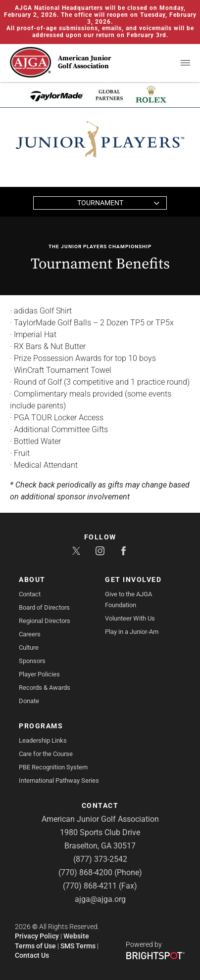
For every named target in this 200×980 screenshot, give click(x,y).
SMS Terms (78, 946)
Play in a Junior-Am (132, 632)
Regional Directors (45, 621)
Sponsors (32, 661)
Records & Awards (45, 688)
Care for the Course (46, 754)
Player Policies (39, 674)
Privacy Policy (37, 936)
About (32, 579)
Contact (30, 594)
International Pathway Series (59, 780)
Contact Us (32, 955)
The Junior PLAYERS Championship (100, 246)
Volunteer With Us (130, 618)
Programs (41, 726)
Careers (30, 634)
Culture (29, 647)
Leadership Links (43, 740)
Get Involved (133, 579)
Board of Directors (44, 607)
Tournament (100, 203)
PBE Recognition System (53, 767)
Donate (29, 701)
